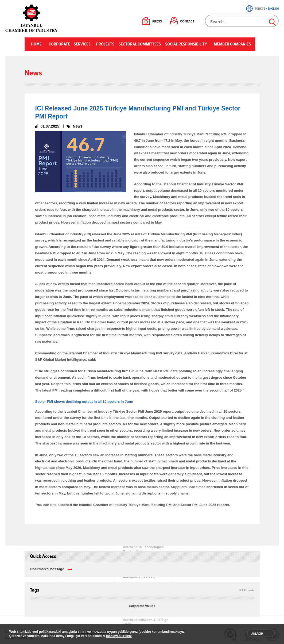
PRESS (157, 21)
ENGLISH (273, 9)
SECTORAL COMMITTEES (140, 44)
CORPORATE (59, 44)
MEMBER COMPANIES (232, 44)
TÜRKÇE (260, 9)
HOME (36, 44)
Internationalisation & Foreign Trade (146, 622)
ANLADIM (257, 634)
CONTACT (187, 21)
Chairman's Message (47, 569)
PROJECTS (105, 44)
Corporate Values (142, 606)
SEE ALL (244, 590)
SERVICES (82, 44)
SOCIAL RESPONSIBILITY (186, 44)
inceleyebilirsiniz (119, 636)
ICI (32, 18)
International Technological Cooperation (144, 549)
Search (273, 22)
